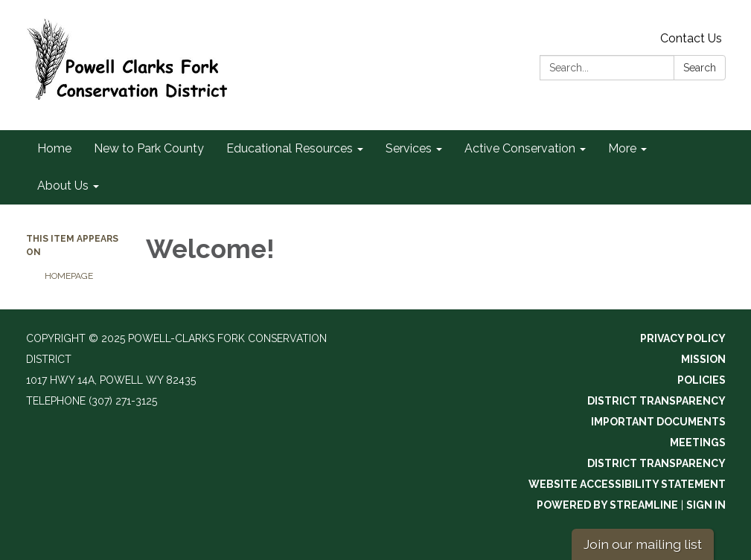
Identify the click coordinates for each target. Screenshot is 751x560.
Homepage (69, 276)
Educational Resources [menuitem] (290, 148)
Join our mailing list (643, 544)
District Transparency (656, 401)
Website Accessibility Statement (627, 484)
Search (700, 68)
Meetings (698, 442)
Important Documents (658, 422)
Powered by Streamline (607, 505)
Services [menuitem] (409, 148)
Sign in (706, 505)
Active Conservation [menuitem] (520, 148)
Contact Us (691, 38)
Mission (703, 359)
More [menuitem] (622, 148)
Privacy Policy (683, 338)
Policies (702, 380)
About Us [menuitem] (63, 186)
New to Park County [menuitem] (149, 148)
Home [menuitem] (54, 148)
